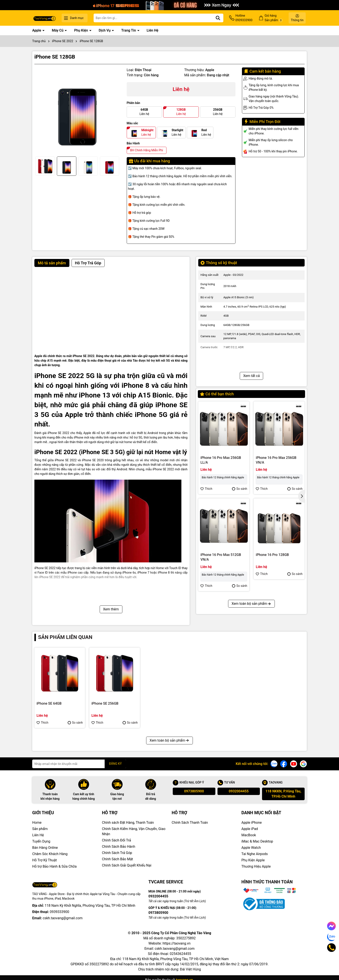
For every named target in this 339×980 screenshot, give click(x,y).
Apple (37, 30)
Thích (206, 489)
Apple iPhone (252, 823)
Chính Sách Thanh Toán (190, 823)
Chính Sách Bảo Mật (118, 859)
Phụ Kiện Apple (253, 860)
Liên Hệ (152, 30)
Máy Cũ (58, 30)
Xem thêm (111, 609)
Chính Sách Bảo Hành (119, 847)
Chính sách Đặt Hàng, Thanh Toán (128, 823)
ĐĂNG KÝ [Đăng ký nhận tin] (115, 764)
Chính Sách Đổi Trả (117, 840)
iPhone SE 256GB (105, 703)
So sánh (240, 489)
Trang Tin (129, 30)
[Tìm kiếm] (218, 18)
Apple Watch (251, 848)
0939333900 (59, 912)
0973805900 (194, 791)
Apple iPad (250, 829)
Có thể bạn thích (217, 394)
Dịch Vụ (105, 30)
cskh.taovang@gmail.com (63, 918)
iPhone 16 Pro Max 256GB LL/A (221, 460)
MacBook (249, 835)
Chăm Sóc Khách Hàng (50, 854)
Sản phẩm (40, 829)
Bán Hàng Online (45, 848)
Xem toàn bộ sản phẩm (251, 604)
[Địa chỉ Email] (79, 764)
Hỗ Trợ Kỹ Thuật (45, 860)
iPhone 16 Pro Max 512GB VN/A (221, 557)
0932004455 (239, 791)
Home (37, 823)
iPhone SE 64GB (49, 703)
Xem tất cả (252, 376)
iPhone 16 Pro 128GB (272, 555)
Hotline (244, 18)
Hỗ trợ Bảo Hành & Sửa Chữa (54, 866)
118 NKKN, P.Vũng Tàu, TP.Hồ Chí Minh (283, 794)
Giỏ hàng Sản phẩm (274, 18)
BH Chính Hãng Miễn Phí (147, 150)
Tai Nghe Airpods (255, 854)
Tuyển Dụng (41, 841)
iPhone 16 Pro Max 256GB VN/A (276, 460)
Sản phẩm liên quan (65, 637)
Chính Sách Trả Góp (117, 853)
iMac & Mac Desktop (257, 841)
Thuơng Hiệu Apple (256, 866)
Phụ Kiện (82, 30)
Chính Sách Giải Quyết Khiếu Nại (127, 865)
